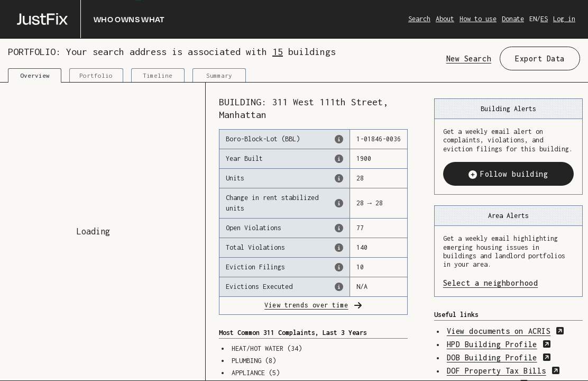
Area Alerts (508, 216)
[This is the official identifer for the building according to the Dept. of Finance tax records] (339, 139)
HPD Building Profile (499, 344)
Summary (219, 75)
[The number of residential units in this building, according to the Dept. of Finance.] (339, 178)
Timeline (158, 75)
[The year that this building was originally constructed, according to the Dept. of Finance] (339, 159)
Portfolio (96, 75)
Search (419, 19)
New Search (469, 58)
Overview (35, 75)
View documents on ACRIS (506, 331)
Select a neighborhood (508, 283)
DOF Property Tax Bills (503, 371)
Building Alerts (508, 109)
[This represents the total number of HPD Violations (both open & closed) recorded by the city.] (339, 248)
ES (544, 19)
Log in (564, 19)
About (445, 19)
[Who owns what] (91, 19)
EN (533, 19)
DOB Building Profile (499, 357)
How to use (478, 19)
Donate (513, 19)
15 (278, 52)
